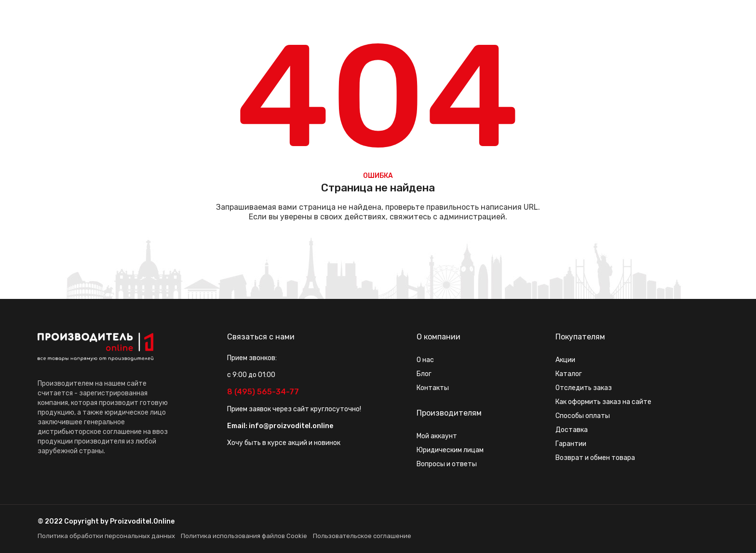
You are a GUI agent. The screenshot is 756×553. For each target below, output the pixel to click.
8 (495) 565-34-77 (263, 392)
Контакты (433, 388)
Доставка (572, 430)
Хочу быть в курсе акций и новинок (284, 443)
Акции (565, 360)
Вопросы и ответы (447, 464)
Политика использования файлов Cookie (244, 536)
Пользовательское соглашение (362, 536)
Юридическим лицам (450, 450)
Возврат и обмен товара (595, 458)
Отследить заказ (584, 388)
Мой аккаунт (437, 436)
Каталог (569, 374)
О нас (425, 360)
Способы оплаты (583, 416)
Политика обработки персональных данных (106, 536)
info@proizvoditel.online (291, 426)
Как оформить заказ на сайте (603, 402)
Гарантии (571, 444)
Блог (424, 374)
